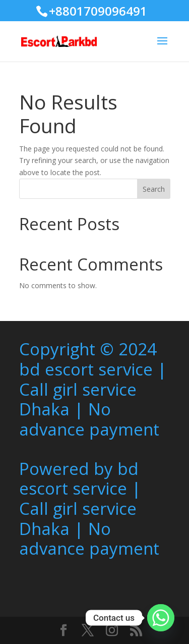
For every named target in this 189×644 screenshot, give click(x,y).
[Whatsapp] (161, 618)
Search (154, 189)
